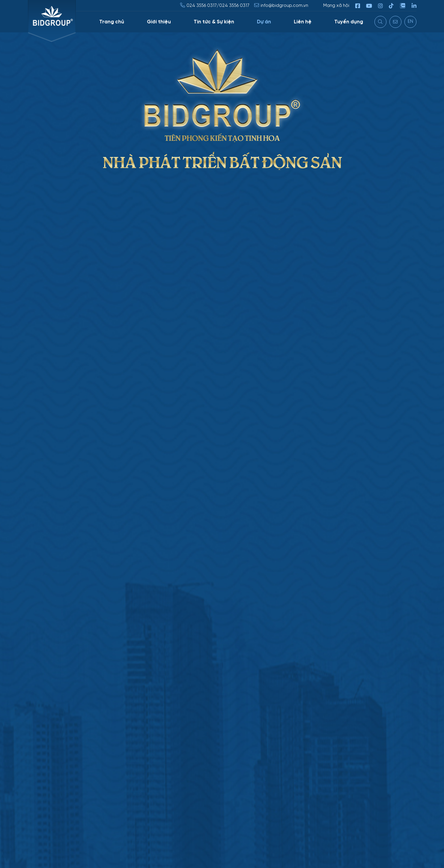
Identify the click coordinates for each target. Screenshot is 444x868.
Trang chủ (112, 22)
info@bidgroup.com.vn (284, 6)
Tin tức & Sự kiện (214, 22)
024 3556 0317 (202, 6)
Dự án (264, 22)
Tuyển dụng (349, 22)
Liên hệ (303, 22)
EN (410, 22)
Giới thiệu (159, 22)
